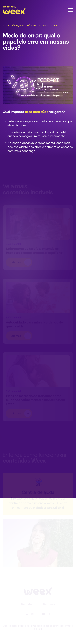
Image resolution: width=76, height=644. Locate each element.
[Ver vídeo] (38, 85)
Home (7, 25)
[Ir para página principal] (14, 14)
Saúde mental (50, 25)
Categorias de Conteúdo (27, 25)
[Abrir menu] (70, 10)
